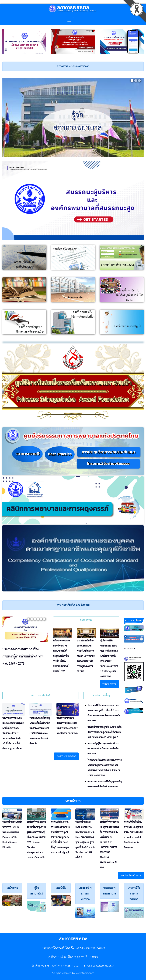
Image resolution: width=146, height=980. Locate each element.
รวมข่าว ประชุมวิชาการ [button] (131, 875)
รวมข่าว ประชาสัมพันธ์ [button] (66, 756)
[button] (73, 801)
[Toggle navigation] (69, 20)
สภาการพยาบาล (130, 648)
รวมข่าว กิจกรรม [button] (109, 684)
